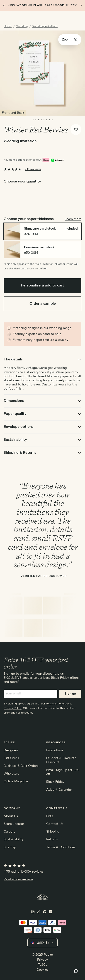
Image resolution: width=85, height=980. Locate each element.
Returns (52, 839)
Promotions (55, 750)
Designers (11, 750)
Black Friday (55, 782)
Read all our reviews (18, 879)
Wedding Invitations (45, 26)
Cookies (42, 970)
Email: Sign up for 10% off (63, 772)
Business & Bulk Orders (21, 766)
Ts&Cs (43, 965)
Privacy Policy (13, 708)
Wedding (22, 26)
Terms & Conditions (58, 704)
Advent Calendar (59, 790)
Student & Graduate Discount (61, 760)
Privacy (43, 960)
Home (8, 26)
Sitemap (10, 847)
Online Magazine (16, 781)
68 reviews (33, 169)
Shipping (53, 832)
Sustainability (14, 839)
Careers (9, 832)
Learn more (73, 219)
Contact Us (55, 824)
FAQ (50, 816)
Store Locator (14, 824)
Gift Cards (11, 758)
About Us (11, 816)
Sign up (70, 694)
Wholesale (11, 774)
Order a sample (43, 304)
